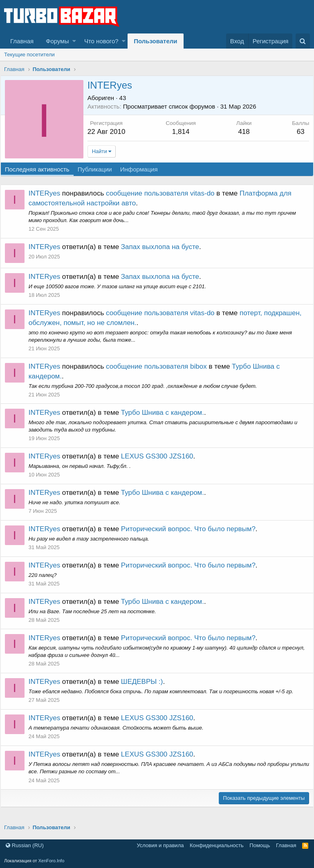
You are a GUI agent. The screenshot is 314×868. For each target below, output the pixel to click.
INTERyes (48, 193)
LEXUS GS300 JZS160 (161, 456)
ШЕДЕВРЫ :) (146, 682)
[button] (74, 41)
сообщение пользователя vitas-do (164, 193)
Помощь (260, 845)
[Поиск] (303, 41)
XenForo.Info (52, 861)
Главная (22, 41)
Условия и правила (160, 845)
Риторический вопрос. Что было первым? (192, 529)
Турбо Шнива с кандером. (166, 413)
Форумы (57, 41)
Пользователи (155, 41)
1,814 (182, 132)
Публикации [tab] (99, 169)
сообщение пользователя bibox (160, 366)
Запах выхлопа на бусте (164, 247)
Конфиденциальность (217, 845)
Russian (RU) (25, 845)
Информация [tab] (143, 169)
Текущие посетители (29, 55)
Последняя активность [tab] (41, 169)
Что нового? (101, 41)
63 (297, 132)
